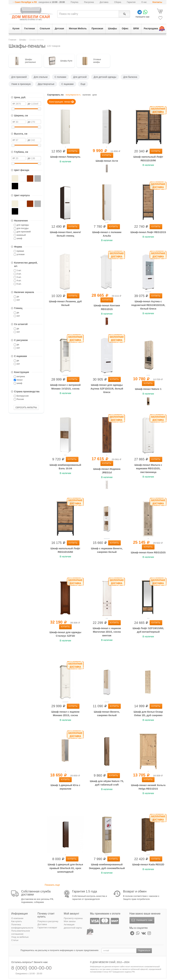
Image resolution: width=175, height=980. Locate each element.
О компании (17, 918)
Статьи (15, 940)
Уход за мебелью (20, 937)
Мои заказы (70, 921)
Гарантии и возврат (47, 928)
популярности (73, 95)
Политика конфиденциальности (22, 926)
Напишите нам (141, 920)
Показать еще (52, 885)
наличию (87, 95)
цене (95, 95)
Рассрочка (89, 2)
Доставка (104, 2)
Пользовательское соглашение (21, 932)
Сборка (118, 2)
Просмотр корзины (73, 918)
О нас (144, 2)
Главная (12, 40)
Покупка (74, 2)
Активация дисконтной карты (73, 926)
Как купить (17, 921)
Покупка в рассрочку (48, 921)
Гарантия (131, 2)
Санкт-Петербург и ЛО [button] (26, 2)
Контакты (157, 2)
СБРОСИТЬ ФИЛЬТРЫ (26, 407)
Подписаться (144, 951)
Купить (73, 151)
